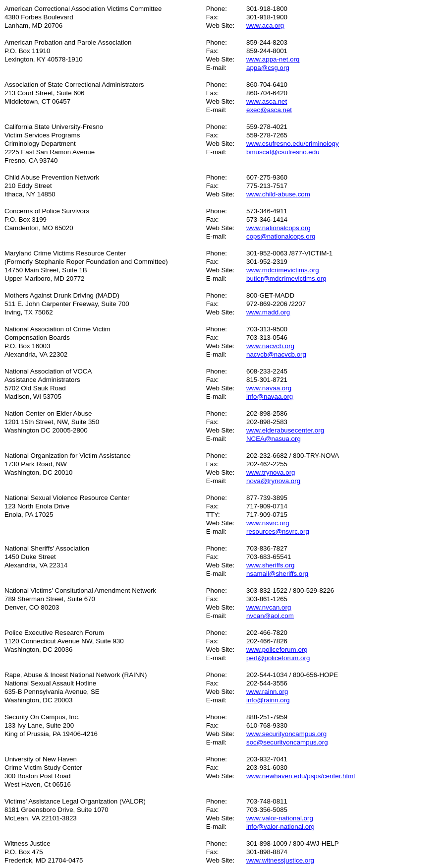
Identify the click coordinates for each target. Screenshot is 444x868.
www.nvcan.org (269, 607)
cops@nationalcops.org (281, 236)
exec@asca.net (269, 110)
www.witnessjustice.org (280, 860)
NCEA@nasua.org (274, 439)
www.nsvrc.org (268, 523)
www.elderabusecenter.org (285, 430)
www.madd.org (268, 312)
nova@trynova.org (273, 481)
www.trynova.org (271, 472)
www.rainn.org (267, 692)
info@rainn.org (268, 700)
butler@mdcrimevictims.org (286, 279)
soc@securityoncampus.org (287, 742)
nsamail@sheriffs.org (277, 574)
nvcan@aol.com (270, 616)
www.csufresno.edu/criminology (293, 144)
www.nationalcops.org (278, 228)
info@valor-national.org (280, 827)
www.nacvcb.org (270, 346)
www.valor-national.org (280, 818)
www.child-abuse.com (278, 194)
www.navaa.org (269, 388)
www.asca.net (267, 101)
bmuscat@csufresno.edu (283, 152)
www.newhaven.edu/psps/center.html (301, 776)
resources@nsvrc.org (278, 531)
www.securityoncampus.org (286, 734)
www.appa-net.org (273, 59)
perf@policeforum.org (278, 658)
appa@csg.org (268, 68)
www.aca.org (265, 26)
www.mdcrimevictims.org (283, 270)
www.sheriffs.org (271, 565)
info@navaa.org (270, 397)
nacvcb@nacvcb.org (276, 354)
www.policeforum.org (277, 650)
